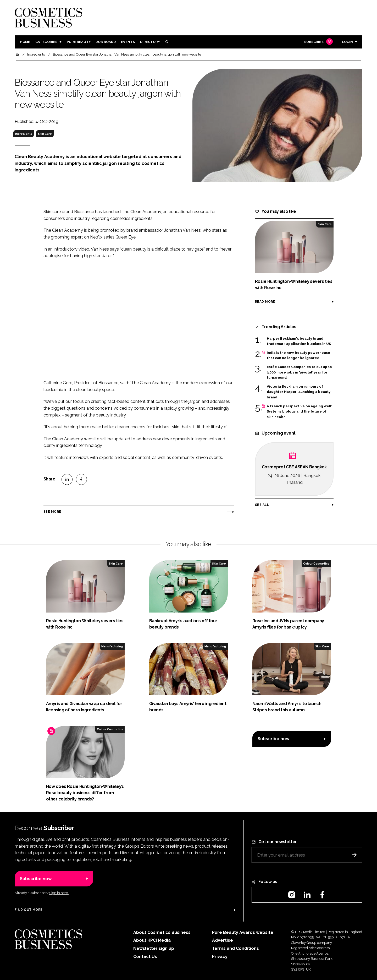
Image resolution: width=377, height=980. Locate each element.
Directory (150, 42)
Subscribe (318, 42)
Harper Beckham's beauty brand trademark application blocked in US (299, 341)
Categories (46, 42)
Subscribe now (273, 739)
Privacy (220, 957)
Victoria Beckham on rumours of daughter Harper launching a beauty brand (299, 392)
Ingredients (24, 134)
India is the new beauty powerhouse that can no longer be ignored (298, 356)
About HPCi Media (152, 940)
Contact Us (145, 957)
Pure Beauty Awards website (243, 932)
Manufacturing (112, 646)
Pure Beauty (79, 42)
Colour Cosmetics (316, 564)
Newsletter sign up (154, 948)
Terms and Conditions (235, 948)
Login (347, 42)
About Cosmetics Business (162, 932)
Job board (106, 42)
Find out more (29, 910)
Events (128, 42)
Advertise (223, 940)
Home (25, 42)
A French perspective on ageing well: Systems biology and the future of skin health (300, 412)
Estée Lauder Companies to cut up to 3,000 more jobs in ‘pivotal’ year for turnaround (299, 372)
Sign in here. (59, 893)
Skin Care (45, 134)
